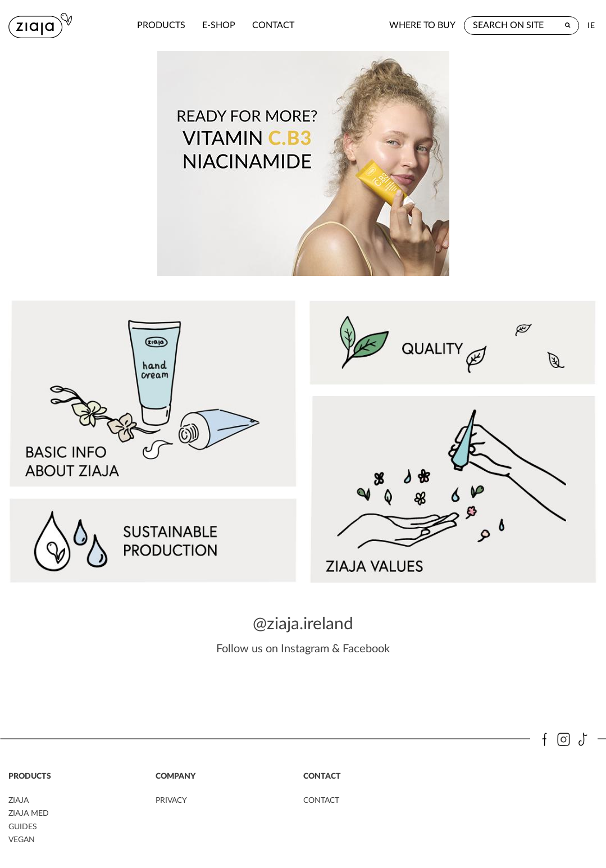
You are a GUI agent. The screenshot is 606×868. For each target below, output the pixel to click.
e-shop (186, 25)
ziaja (19, 799)
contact (240, 25)
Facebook (366, 647)
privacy (171, 799)
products (128, 25)
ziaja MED (29, 812)
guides (23, 825)
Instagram (305, 647)
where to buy (422, 25)
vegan (22, 838)
